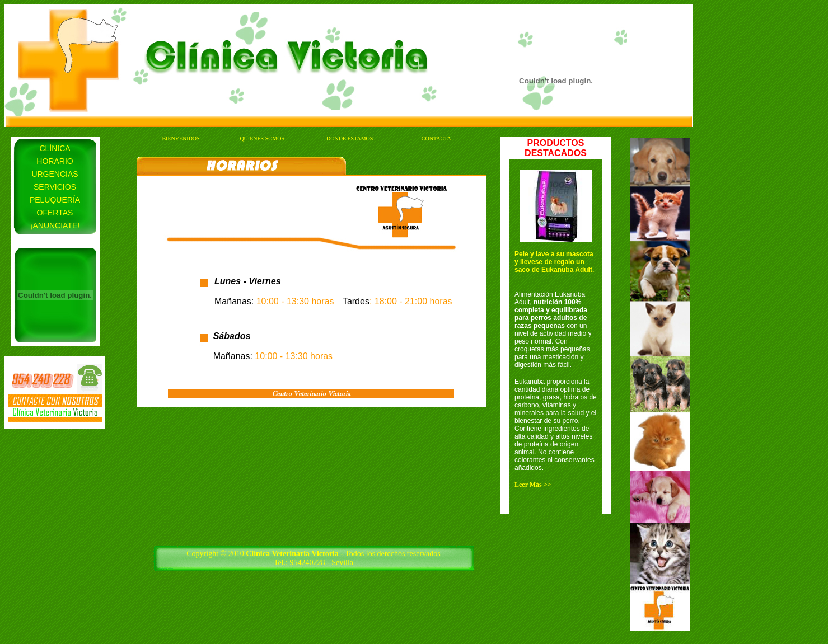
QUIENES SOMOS (262, 138)
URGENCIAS (55, 174)
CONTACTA (436, 138)
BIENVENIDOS (181, 138)
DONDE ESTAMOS (350, 138)
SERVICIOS (55, 187)
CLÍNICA (55, 148)
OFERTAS (55, 213)
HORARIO (55, 161)
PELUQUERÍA (55, 200)
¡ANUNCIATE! (55, 225)
